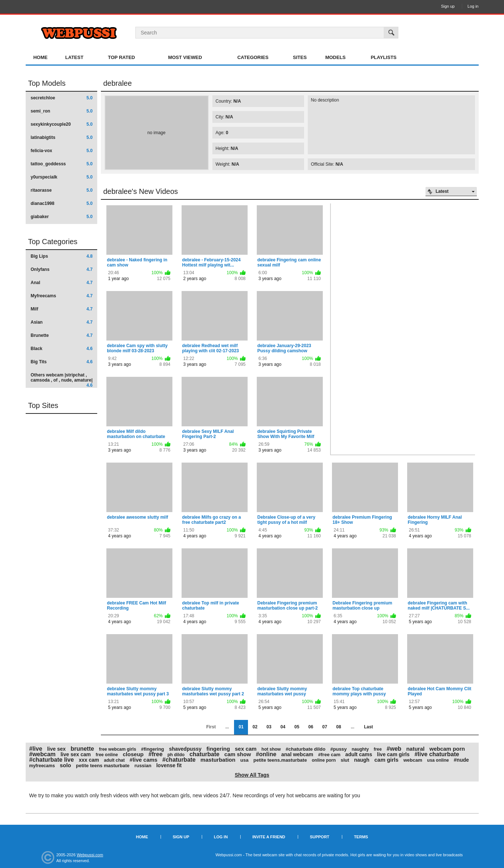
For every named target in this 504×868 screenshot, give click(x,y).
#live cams (143, 760)
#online (266, 754)
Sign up (448, 6)
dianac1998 (62, 203)
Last (368, 727)
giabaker (62, 217)
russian (143, 766)
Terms (361, 837)
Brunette (62, 335)
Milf (62, 309)
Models (336, 57)
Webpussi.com (90, 855)
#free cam (329, 755)
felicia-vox (62, 151)
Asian (62, 322)
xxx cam (89, 760)
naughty (360, 749)
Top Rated (121, 57)
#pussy (339, 749)
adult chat (114, 760)
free (378, 749)
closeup (133, 754)
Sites (300, 57)
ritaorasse (62, 190)
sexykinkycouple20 (62, 124)
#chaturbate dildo (306, 749)
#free (156, 754)
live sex (56, 749)
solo (65, 765)
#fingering (152, 749)
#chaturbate (179, 760)
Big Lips (62, 256)
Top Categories (53, 242)
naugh (362, 760)
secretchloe (62, 98)
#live (36, 749)
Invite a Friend (269, 837)
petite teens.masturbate (280, 760)
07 (324, 727)
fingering (218, 749)
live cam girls (393, 754)
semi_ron (62, 111)
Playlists (384, 57)
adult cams (359, 754)
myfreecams (42, 766)
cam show (238, 754)
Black (62, 349)
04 (283, 727)
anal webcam (297, 754)
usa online (438, 760)
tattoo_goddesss (62, 164)
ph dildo (176, 755)
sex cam (246, 749)
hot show (271, 749)
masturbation (218, 760)
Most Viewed (185, 57)
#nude (461, 760)
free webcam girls (118, 749)
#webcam (43, 754)
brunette (82, 749)
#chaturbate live (52, 760)
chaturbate (204, 754)
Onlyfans (62, 269)
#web (394, 749)
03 (269, 727)
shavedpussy (185, 749)
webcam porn (447, 749)
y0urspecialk (62, 177)
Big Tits (62, 362)
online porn (324, 760)
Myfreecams (62, 296)
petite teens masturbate (103, 766)
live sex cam (76, 754)
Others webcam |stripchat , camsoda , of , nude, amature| (62, 380)
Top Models (47, 83)
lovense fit (169, 765)
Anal (62, 283)
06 (311, 727)
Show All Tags (252, 775)
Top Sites (43, 405)
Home (41, 57)
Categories (253, 57)
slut (345, 760)
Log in (473, 6)
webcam (413, 760)
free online (107, 755)
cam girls (386, 760)
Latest (74, 57)
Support (320, 837)
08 (338, 727)
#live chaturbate (437, 754)
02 (255, 727)
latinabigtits (62, 137)
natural (415, 749)
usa (244, 760)
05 (297, 727)
